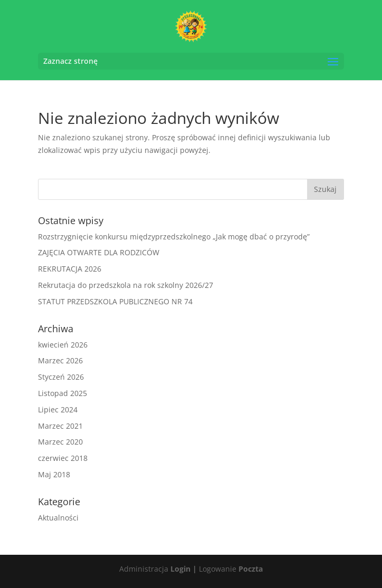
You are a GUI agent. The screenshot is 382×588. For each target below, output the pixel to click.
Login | (184, 569)
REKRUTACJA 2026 (70, 269)
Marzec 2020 (60, 442)
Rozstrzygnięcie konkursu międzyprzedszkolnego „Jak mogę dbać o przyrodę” (174, 237)
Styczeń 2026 (61, 377)
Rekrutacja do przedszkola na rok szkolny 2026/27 (126, 285)
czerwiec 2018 (63, 458)
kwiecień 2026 (63, 345)
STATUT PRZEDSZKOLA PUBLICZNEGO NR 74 (115, 301)
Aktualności (58, 518)
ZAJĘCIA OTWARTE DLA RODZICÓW (99, 252)
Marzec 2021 (60, 426)
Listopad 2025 (63, 393)
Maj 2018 (54, 474)
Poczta (251, 569)
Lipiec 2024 (58, 409)
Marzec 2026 (60, 360)
